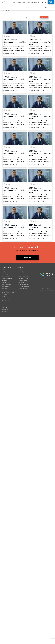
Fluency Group (5, 2)
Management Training (23, 278)
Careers (4, 305)
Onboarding (21, 272)
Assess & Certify (5, 283)
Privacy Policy (5, 312)
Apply (44, 17)
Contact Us (51, 2)
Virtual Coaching (5, 276)
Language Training (23, 289)
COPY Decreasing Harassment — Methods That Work (15, 42)
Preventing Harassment (24, 287)
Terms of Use (5, 309)
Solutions (24, 3)
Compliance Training (23, 280)
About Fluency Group (6, 301)
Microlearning (5, 274)
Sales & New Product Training (25, 274)
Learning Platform (16, 3)
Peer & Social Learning (7, 278)
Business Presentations (24, 276)
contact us (27, 258)
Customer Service (22, 283)
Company (42, 3)
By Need (20, 270)
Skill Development (6, 280)
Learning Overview (6, 272)
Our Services (30, 3)
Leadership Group (6, 303)
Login (45, 8)
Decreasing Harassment (9, 54)
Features (4, 270)
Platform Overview (6, 287)
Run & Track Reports (6, 285)
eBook (8, 36)
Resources (36, 3)
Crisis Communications (24, 285)
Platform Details (5, 289)
